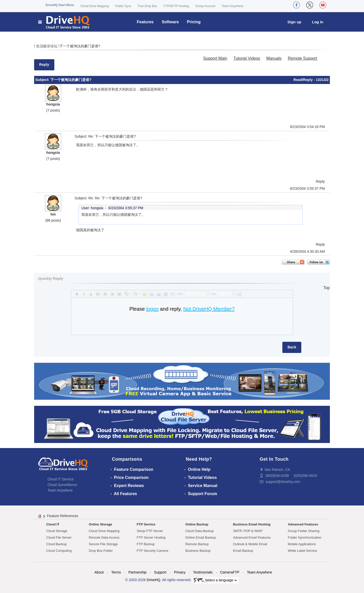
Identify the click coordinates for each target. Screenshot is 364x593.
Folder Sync (123, 6)
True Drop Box (147, 6)
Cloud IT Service (61, 479)
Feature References (63, 516)
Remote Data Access (104, 537)
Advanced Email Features (252, 537)
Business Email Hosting (252, 524)
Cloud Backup (56, 544)
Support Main (215, 58)
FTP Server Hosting (151, 537)
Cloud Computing (59, 551)
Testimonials (203, 572)
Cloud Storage (57, 531)
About (99, 572)
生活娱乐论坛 (47, 46)
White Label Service (303, 551)
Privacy (180, 572)
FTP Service (146, 524)
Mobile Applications (302, 544)
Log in (318, 22)
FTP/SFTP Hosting (176, 6)
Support (160, 572)
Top (327, 288)
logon (152, 309)
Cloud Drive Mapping (95, 6)
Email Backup (243, 551)
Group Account (205, 6)
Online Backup (197, 524)
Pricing (194, 22)
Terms (116, 572)
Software (170, 22)
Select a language (215, 580)
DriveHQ (153, 580)
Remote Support (302, 58)
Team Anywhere (232, 6)
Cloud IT (53, 524)
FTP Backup (146, 544)
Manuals (274, 58)
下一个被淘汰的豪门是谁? (80, 46)
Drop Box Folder (101, 551)
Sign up (294, 22)
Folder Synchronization (305, 537)
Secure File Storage (103, 544)
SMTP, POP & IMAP (248, 531)
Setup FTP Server (150, 531)
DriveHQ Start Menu (60, 5)
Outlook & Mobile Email (250, 544)
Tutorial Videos (247, 58)
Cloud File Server (59, 537)
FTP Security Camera (153, 551)
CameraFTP (230, 572)
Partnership (138, 572)
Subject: (43, 80)
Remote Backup (197, 544)
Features (145, 22)
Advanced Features (303, 524)
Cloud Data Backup (199, 531)
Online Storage (100, 524)
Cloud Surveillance (62, 485)
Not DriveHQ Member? (209, 309)
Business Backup (198, 551)
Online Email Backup (201, 537)
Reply (44, 65)
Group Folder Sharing (304, 531)
